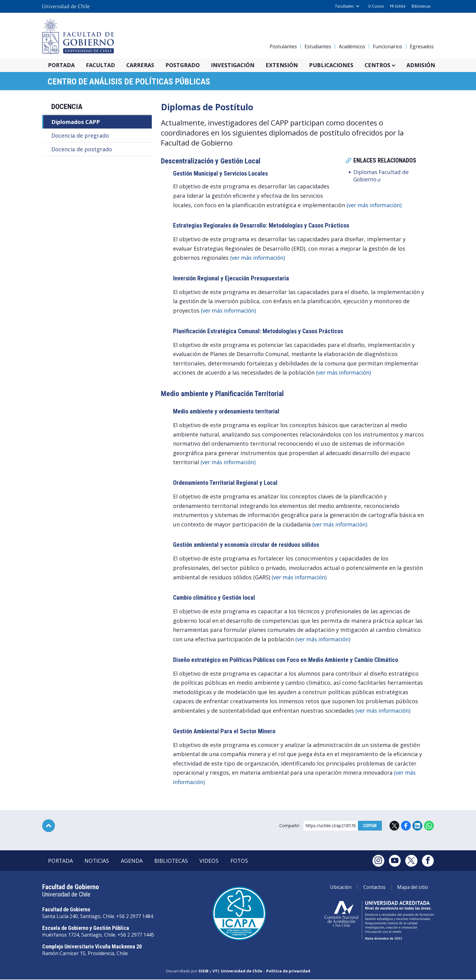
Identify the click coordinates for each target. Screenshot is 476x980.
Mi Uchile (398, 6)
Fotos (243, 862)
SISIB (204, 972)
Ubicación (337, 888)
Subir (49, 826)
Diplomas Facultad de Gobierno (382, 176)
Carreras (143, 65)
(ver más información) (375, 205)
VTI (216, 972)
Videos (212, 862)
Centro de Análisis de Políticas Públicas (130, 82)
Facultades (345, 6)
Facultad (102, 65)
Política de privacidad (288, 972)
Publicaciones (338, 65)
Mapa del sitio (412, 888)
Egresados (422, 46)
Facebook (406, 826)
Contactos (372, 888)
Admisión (430, 65)
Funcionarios (388, 46)
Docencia (67, 107)
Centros (386, 65)
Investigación (237, 65)
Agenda (134, 862)
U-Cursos (376, 6)
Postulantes (283, 46)
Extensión (287, 65)
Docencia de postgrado (82, 150)
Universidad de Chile (241, 972)
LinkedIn (417, 826)
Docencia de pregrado (80, 136)
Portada (62, 65)
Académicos (352, 46)
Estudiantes (318, 46)
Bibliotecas (421, 6)
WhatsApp (429, 826)
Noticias (98, 862)
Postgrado (186, 65)
